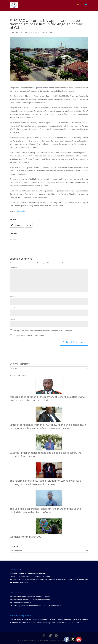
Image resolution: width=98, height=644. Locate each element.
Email (13, 308)
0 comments (46, 32)
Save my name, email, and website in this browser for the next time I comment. (42, 331)
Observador (21, 211)
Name (13, 296)
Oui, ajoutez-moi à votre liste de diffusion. (27, 336)
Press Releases (32, 32)
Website (13, 319)
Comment (14, 268)
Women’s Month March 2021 (26, 537)
